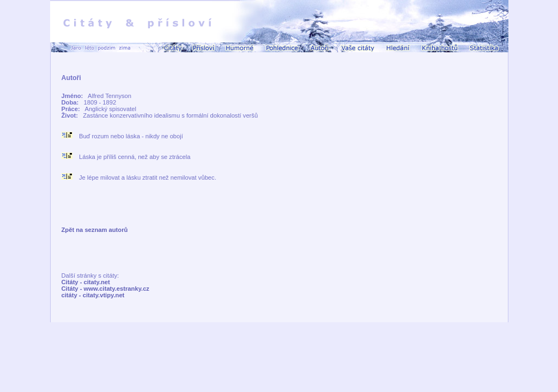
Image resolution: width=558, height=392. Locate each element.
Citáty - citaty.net (86, 282)
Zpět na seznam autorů (95, 230)
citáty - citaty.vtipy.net (93, 295)
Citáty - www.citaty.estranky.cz (105, 289)
